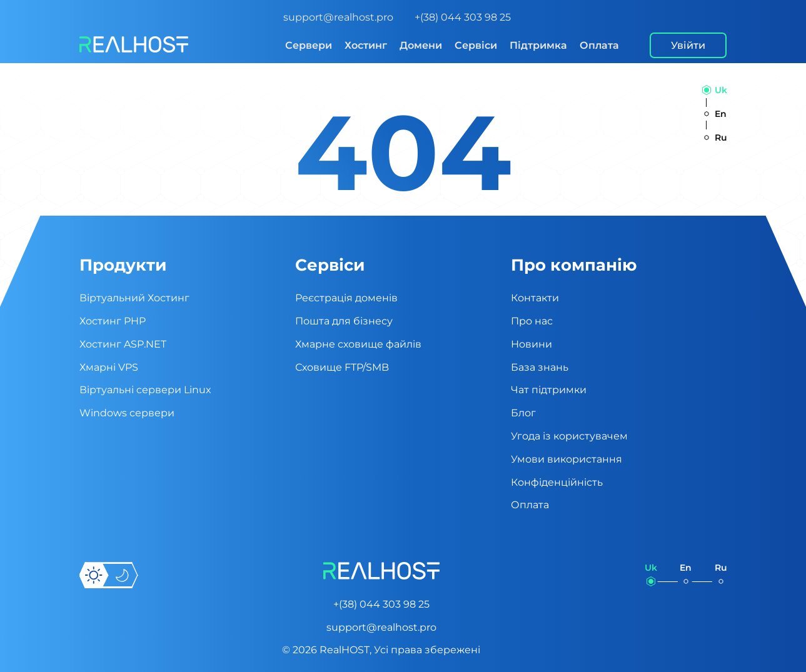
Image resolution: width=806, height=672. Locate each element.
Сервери (309, 45)
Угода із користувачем (569, 436)
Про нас (532, 321)
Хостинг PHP (113, 321)
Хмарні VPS (109, 367)
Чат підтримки (549, 390)
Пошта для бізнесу (344, 321)
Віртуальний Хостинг (134, 298)
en (721, 114)
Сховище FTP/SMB (342, 367)
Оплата (599, 45)
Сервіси (476, 45)
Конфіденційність (557, 482)
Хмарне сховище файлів (358, 344)
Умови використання (567, 459)
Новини (531, 344)
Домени (421, 45)
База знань (540, 367)
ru (721, 138)
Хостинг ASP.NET (123, 344)
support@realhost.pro (338, 17)
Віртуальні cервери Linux (145, 390)
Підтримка (538, 45)
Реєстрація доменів (346, 298)
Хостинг (366, 45)
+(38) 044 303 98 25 (463, 17)
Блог (523, 413)
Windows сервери (127, 413)
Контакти (535, 298)
